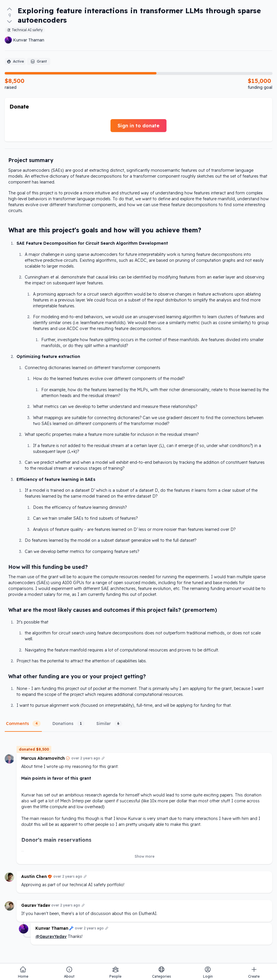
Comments (23, 724)
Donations (69, 724)
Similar (109, 724)
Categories (161, 972)
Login (208, 972)
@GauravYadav (51, 936)
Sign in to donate (138, 126)
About (69, 972)
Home (23, 972)
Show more (145, 856)
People (115, 972)
